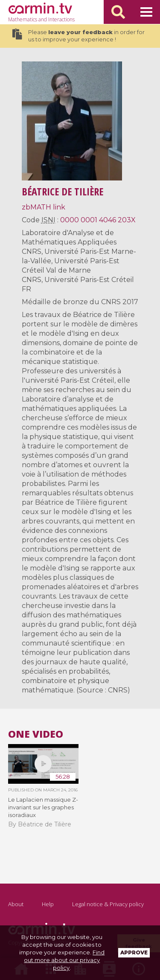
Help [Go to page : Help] (48, 904)
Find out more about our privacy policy (64, 960)
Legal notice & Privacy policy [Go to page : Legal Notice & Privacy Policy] (108, 904)
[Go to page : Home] (40, 8)
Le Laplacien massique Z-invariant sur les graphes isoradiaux (43, 807)
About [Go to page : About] (16, 904)
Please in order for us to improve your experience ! (79, 36)
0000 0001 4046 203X (98, 220)
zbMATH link (44, 207)
